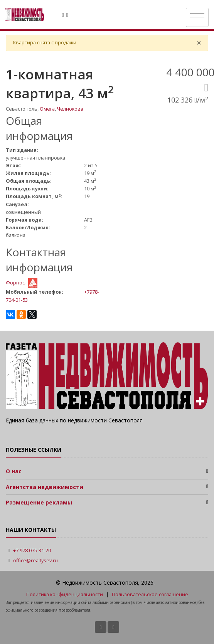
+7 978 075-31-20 (32, 551)
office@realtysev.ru (35, 561)
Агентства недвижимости (45, 487)
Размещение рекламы (39, 502)
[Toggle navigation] (197, 17)
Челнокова (70, 109)
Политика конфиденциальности (65, 594)
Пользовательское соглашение (150, 594)
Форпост (17, 282)
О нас (14, 471)
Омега (47, 109)
